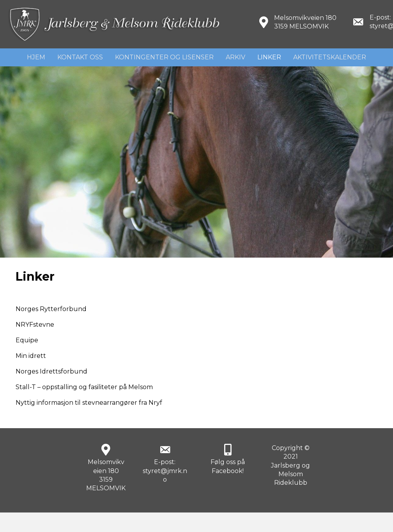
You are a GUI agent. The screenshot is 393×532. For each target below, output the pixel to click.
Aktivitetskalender (330, 57)
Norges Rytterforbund (51, 309)
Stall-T (26, 387)
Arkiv (235, 57)
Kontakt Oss (80, 57)
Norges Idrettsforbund (51, 371)
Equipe (27, 340)
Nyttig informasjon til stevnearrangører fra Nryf (89, 403)
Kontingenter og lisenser (164, 57)
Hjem (36, 57)
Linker (269, 57)
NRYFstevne (35, 325)
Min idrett (31, 356)
